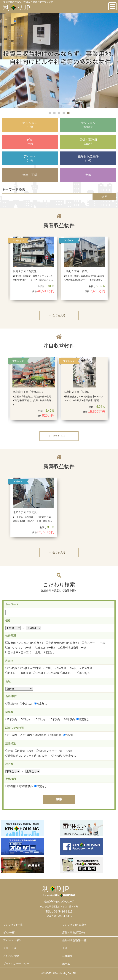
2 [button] (54, 113)
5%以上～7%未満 (30, 668)
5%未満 (11, 668)
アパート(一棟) (12, 940)
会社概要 (67, 956)
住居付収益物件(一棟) (75, 940)
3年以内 (11, 719)
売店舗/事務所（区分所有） (63, 643)
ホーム (66, 964)
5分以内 (11, 735)
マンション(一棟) (13, 925)
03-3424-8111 (63, 911)
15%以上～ (68, 673)
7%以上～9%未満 (54, 668)
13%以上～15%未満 (46, 673)
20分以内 (55, 735)
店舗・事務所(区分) (73, 933)
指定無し (41, 704)
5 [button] (68, 113)
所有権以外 (25, 786)
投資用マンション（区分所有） (25, 643)
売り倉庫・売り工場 (18, 652)
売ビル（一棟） (46, 648)
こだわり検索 (11, 956)
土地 (37, 652)
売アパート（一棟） (95, 643)
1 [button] (50, 113)
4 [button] (64, 113)
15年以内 (54, 719)
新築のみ (12, 704)
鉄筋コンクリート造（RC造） (55, 751)
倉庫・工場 (10, 948)
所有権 (11, 786)
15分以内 (40, 735)
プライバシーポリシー (16, 964)
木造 (9, 751)
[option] (59, 61)
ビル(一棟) (9, 933)
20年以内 (68, 719)
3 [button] (59, 113)
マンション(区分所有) (75, 925)
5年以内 (24, 719)
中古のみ (26, 704)
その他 (56, 756)
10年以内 (39, 719)
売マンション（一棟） (20, 648)
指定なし (48, 652)
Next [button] (111, 270)
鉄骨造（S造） (25, 751)
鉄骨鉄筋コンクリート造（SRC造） (28, 756)
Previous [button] (7, 270)
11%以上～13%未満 (18, 673)
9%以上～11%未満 (80, 668)
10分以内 (25, 735)
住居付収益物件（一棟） (73, 648)
